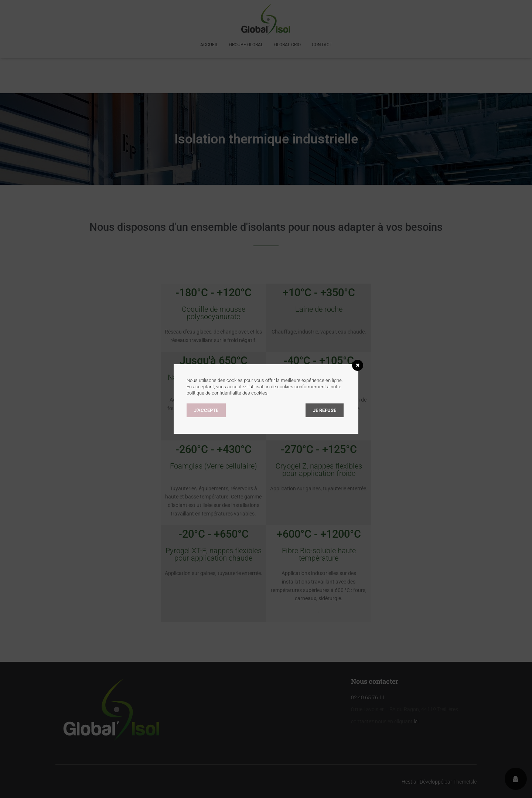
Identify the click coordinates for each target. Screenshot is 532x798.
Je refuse (325, 410)
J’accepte (206, 410)
